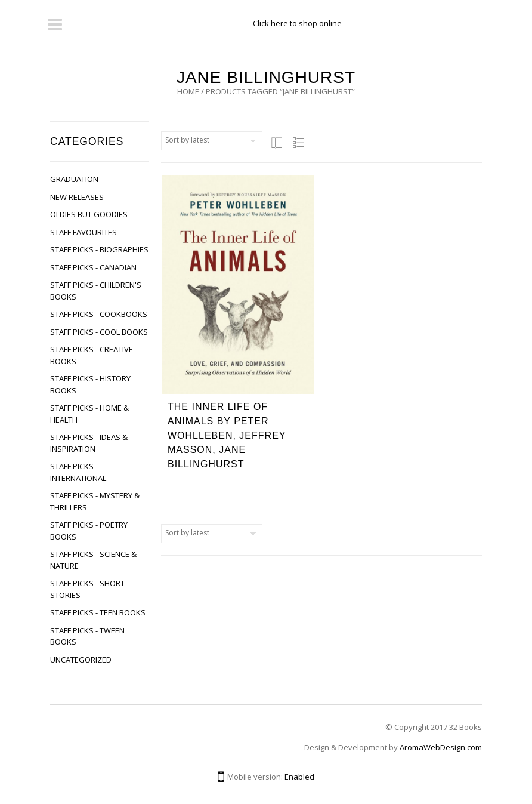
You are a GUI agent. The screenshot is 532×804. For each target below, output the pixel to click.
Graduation (74, 179)
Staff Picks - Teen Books (98, 612)
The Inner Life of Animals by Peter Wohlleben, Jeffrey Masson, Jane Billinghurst (227, 435)
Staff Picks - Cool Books (99, 332)
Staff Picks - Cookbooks (99, 314)
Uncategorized (81, 660)
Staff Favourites (83, 232)
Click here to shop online (297, 23)
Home (188, 91)
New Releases (77, 197)
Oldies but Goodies (89, 214)
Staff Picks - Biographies (99, 249)
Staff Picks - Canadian (93, 267)
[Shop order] (212, 141)
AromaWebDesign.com (441, 747)
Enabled (299, 777)
